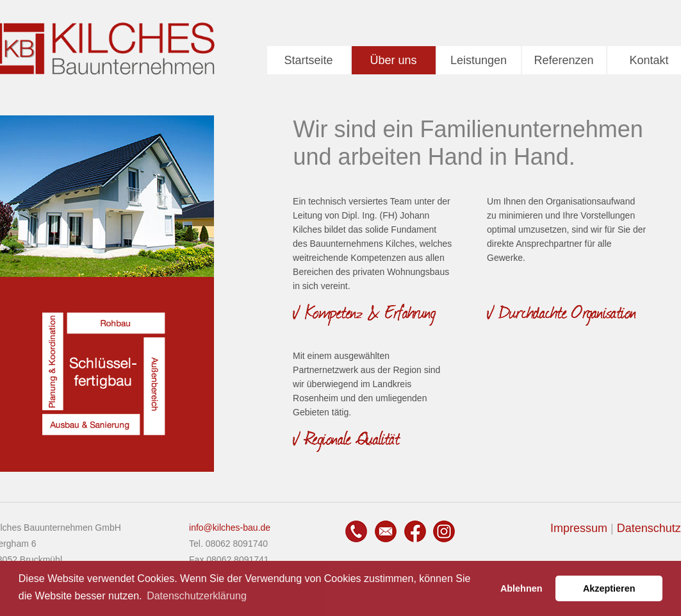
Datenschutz (649, 528)
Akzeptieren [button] (609, 588)
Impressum (579, 528)
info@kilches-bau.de (230, 528)
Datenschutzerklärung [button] (197, 596)
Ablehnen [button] (521, 588)
